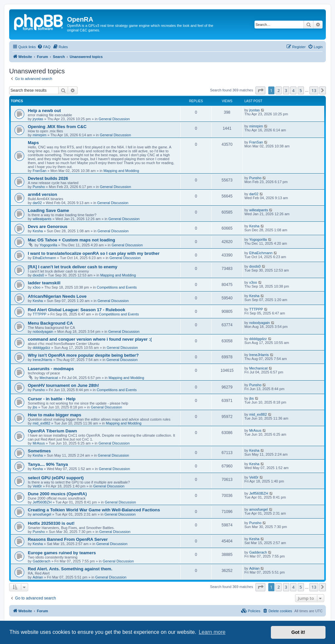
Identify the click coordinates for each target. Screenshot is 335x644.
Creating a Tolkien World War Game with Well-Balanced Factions (94, 510)
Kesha (38, 231)
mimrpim (40, 135)
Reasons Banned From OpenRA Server (68, 539)
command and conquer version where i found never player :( (90, 339)
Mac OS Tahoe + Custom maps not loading (71, 240)
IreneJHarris (43, 360)
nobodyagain (43, 331)
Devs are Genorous (48, 227)
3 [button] (286, 90)
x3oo (37, 287)
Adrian (38, 577)
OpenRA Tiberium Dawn (52, 431)
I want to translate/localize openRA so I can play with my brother (94, 253)
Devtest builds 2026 (48, 178)
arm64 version (42, 194)
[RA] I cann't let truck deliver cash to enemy (73, 267)
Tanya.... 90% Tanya (48, 464)
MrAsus (39, 443)
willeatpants (42, 219)
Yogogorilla (48, 245)
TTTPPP (40, 314)
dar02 (37, 203)
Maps (33, 143)
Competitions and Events (117, 287)
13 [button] (314, 90)
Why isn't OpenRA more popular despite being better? (83, 355)
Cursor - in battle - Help (52, 399)
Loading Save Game (48, 210)
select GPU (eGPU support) (56, 478)
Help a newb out (44, 111)
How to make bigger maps (54, 415)
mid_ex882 (42, 423)
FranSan (40, 171)
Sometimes (39, 451)
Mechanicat (49, 378)
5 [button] (301, 90)
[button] (260, 90)
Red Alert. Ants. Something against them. (70, 569)
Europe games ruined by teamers (62, 553)
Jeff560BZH (42, 502)
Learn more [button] (212, 632)
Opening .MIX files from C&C (57, 127)
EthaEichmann (44, 258)
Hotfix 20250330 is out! (51, 523)
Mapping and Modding (121, 171)
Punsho (39, 187)
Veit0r (37, 486)
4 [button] (293, 90)
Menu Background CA (50, 323)
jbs (35, 407)
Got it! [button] (298, 632)
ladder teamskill (44, 283)
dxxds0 (38, 275)
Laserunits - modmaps (51, 369)
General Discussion (114, 119)
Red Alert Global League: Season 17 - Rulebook (77, 310)
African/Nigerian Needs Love (57, 296)
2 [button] (279, 90)
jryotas (38, 119)
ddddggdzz (42, 348)
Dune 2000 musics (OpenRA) (57, 494)
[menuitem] (44, 47)
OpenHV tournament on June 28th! (63, 385)
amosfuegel (42, 514)
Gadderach (42, 561)
